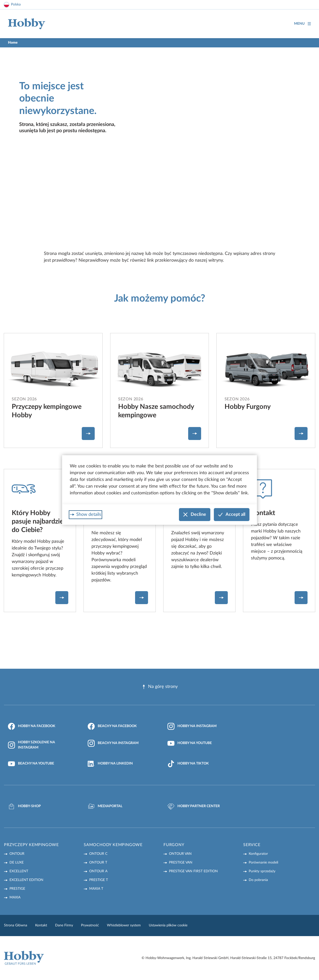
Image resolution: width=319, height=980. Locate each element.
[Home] (27, 24)
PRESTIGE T (99, 880)
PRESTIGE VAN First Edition (193, 871)
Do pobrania (258, 880)
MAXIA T (96, 889)
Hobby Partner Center (194, 806)
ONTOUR (17, 854)
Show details (89, 515)
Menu (303, 24)
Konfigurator (258, 854)
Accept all (232, 515)
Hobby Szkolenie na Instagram (32, 745)
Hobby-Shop (24, 806)
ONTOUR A (98, 871)
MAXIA (15, 897)
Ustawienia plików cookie (168, 925)
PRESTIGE (17, 889)
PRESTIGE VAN (181, 863)
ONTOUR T (98, 863)
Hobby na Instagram (192, 726)
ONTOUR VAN (180, 854)
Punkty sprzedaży (262, 871)
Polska (16, 4)
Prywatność (90, 925)
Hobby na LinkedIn (110, 764)
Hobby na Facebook (32, 726)
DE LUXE (17, 863)
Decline (195, 515)
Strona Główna (16, 925)
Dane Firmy (64, 925)
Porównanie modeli (263, 863)
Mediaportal (105, 806)
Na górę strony (160, 687)
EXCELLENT (19, 871)
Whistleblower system (124, 925)
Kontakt (41, 925)
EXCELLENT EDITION (26, 880)
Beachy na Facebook (112, 726)
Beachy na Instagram (113, 743)
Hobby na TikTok (188, 764)
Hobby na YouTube (190, 743)
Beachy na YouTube (31, 764)
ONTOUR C (98, 854)
